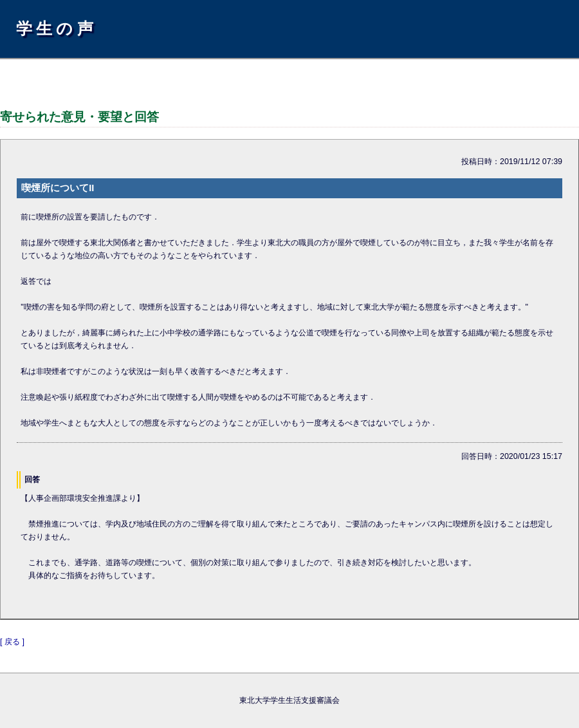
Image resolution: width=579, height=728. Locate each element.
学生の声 (57, 28)
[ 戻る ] (12, 642)
